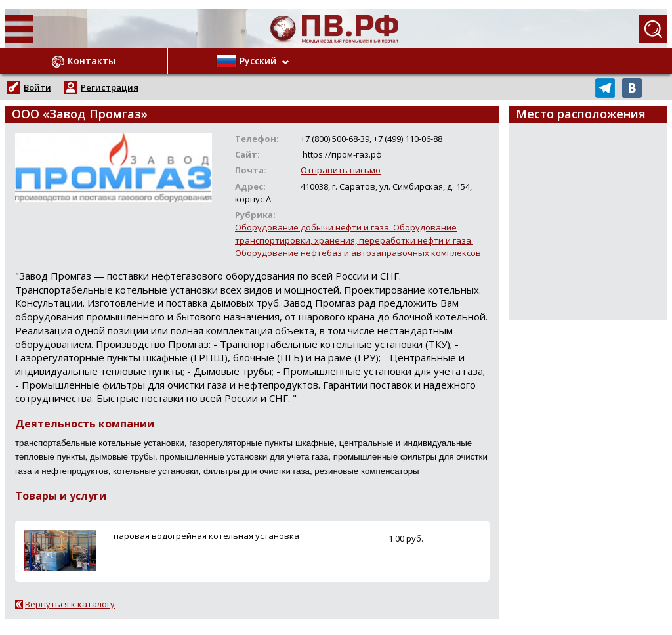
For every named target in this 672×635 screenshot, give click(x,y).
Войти (37, 87)
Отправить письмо (341, 170)
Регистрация (110, 87)
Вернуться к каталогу (70, 604)
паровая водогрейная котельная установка (206, 536)
